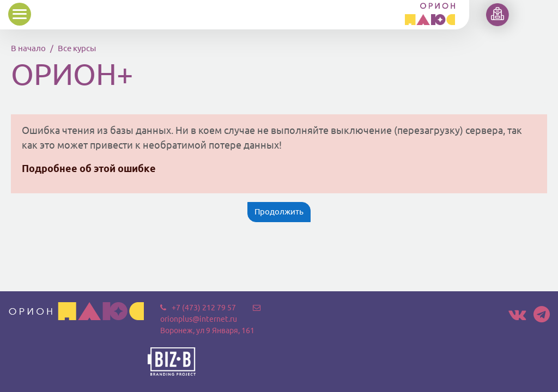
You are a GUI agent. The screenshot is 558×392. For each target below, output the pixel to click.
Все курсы (77, 48)
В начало (28, 48)
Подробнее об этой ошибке (89, 168)
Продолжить (279, 212)
